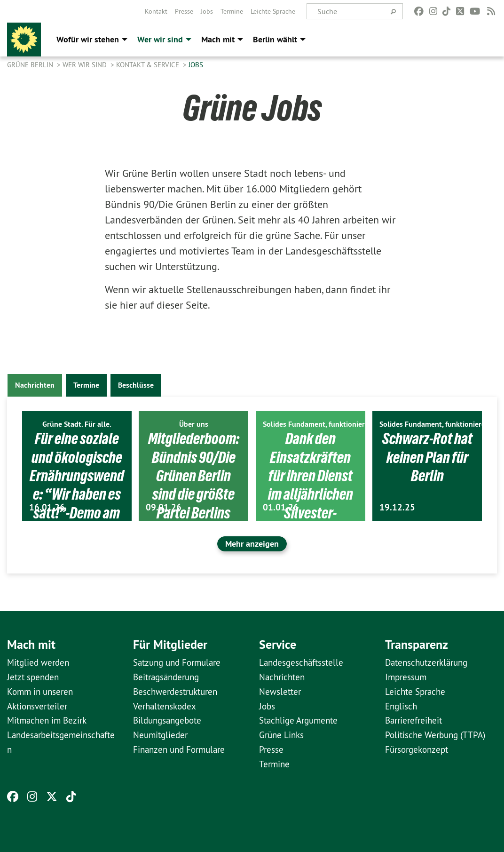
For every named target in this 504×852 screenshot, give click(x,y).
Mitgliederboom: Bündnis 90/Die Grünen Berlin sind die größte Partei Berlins (194, 476)
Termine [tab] (86, 385)
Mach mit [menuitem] (218, 39)
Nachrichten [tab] (35, 385)
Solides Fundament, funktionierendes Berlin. (335, 424)
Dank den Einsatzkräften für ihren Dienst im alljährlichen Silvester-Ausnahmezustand (310, 494)
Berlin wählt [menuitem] (275, 39)
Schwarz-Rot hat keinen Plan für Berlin (427, 457)
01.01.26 (281, 507)
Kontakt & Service (149, 65)
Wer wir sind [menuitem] (160, 39)
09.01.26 (164, 507)
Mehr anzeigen (252, 544)
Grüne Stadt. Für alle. (77, 424)
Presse (184, 11)
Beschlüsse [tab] (136, 385)
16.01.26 (47, 507)
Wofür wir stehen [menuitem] (88, 39)
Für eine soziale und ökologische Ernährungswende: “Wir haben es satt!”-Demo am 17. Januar (77, 485)
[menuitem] (156, 11)
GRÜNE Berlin (31, 65)
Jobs (207, 11)
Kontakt (156, 11)
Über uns (194, 424)
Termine (232, 11)
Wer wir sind (86, 65)
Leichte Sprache (273, 11)
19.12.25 (397, 507)
